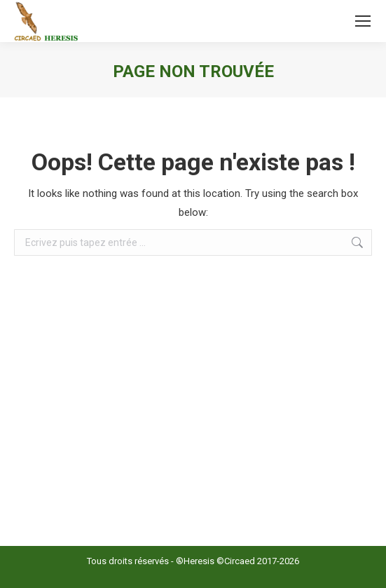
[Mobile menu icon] (363, 21)
